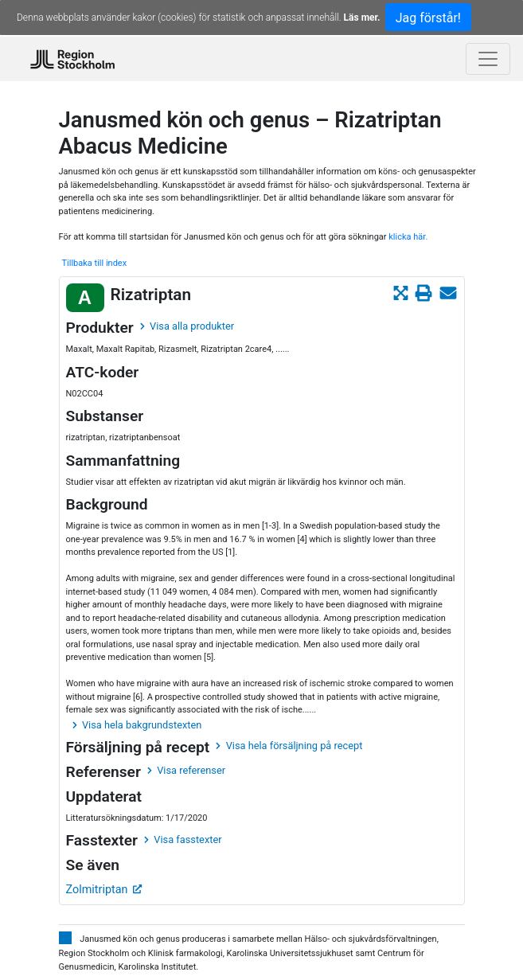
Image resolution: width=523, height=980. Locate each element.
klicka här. (408, 237)
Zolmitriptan (104, 890)
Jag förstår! (428, 18)
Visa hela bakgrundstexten (137, 725)
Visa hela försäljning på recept (289, 746)
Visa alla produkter (187, 326)
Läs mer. (362, 18)
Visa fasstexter (183, 839)
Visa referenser (186, 770)
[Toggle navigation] (488, 59)
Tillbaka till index (95, 263)
